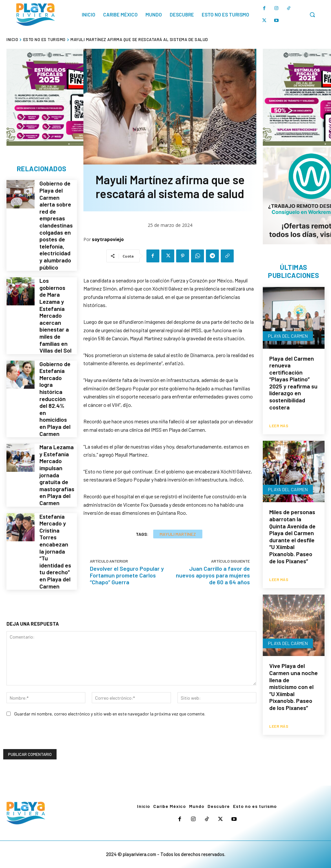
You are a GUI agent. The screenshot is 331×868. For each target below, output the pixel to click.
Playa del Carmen (288, 337)
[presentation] (52, 725)
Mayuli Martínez (178, 534)
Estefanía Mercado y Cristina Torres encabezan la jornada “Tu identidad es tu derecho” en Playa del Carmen (55, 498)
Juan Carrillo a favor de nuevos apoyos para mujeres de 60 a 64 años (213, 575)
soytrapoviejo (108, 239)
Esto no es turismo (44, 39)
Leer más (279, 425)
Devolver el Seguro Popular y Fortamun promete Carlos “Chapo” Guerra (127, 575)
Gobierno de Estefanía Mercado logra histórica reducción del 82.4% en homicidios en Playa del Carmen (55, 367)
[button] (312, 15)
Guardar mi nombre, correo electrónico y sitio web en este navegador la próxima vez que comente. (110, 703)
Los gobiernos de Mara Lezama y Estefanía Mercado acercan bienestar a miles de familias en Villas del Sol (55, 299)
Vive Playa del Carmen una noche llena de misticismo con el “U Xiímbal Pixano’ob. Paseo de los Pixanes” (294, 685)
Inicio (12, 39)
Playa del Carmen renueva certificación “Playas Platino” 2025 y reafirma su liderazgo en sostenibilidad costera (293, 383)
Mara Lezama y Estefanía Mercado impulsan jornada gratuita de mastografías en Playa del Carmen (56, 433)
